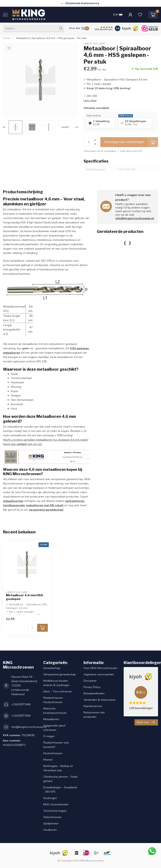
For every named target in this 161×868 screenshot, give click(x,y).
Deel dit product (131, 151)
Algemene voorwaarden (99, 674)
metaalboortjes (13, 501)
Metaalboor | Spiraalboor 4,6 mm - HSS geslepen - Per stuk (51, 38)
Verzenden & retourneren (100, 700)
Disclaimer (90, 681)
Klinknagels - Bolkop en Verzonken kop (58, 768)
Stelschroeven (52, 817)
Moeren (48, 760)
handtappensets (14, 505)
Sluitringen (50, 798)
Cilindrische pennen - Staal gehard (60, 779)
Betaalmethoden (94, 693)
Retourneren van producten (94, 715)
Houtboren (50, 830)
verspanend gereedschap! (46, 510)
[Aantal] (32, 628)
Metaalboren (51, 719)
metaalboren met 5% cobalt (45, 505)
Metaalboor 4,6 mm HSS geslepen (24, 597)
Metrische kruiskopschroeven (55, 711)
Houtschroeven (53, 753)
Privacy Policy (92, 687)
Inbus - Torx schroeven (58, 691)
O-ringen (49, 736)
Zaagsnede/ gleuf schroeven (54, 728)
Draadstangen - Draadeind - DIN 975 (60, 790)
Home (7, 38)
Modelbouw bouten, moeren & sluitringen (56, 683)
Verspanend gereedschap (59, 674)
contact (22, 444)
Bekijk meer (146, 722)
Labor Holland (94, 44)
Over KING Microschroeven (100, 668)
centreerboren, (75, 501)
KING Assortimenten (56, 804)
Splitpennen (51, 823)
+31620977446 (21, 704)
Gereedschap (52, 668)
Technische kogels (55, 811)
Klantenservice (93, 706)
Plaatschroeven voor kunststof (56, 745)
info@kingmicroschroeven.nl (135, 218)
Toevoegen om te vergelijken (100, 151)
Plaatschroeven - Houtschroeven (54, 700)
